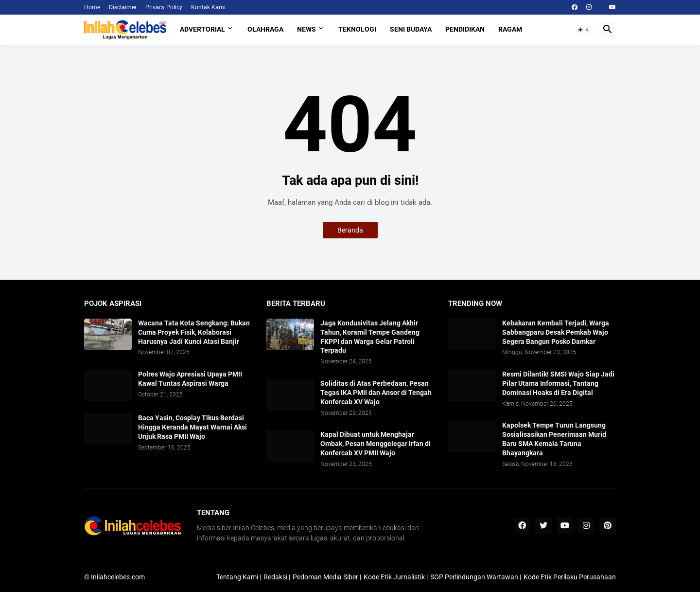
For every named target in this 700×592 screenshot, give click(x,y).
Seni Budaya (411, 29)
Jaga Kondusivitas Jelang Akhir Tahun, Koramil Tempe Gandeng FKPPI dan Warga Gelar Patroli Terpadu (370, 337)
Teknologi (357, 29)
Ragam (510, 29)
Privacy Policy (164, 7)
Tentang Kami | (239, 577)
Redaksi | (277, 577)
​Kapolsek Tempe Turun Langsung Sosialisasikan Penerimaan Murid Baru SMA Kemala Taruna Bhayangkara (554, 439)
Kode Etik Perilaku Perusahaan (570, 577)
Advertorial (202, 29)
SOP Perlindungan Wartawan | (476, 577)
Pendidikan (465, 29)
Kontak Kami (208, 7)
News (306, 29)
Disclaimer (123, 7)
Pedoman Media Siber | (327, 577)
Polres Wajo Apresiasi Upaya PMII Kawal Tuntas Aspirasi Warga (190, 379)
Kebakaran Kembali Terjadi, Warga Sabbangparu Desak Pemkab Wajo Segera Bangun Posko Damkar (556, 332)
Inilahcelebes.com (118, 577)
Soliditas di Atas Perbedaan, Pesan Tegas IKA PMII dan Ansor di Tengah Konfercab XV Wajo (376, 393)
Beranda (350, 230)
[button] (584, 30)
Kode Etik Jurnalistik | (396, 577)
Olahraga (265, 29)
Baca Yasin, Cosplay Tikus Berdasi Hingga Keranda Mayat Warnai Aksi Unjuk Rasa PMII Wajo (192, 427)
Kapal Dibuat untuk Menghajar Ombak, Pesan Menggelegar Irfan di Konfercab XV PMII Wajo (376, 444)
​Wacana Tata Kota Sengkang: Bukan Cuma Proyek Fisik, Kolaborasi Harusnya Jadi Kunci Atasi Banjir (194, 332)
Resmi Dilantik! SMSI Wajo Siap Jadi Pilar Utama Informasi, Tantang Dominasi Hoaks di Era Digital (558, 383)
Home (92, 7)
